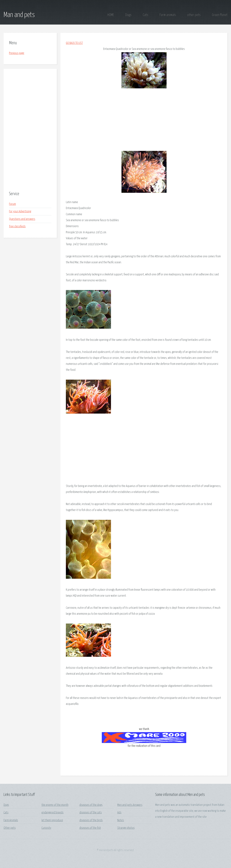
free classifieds (17, 226)
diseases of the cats (91, 813)
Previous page (17, 53)
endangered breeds (53, 813)
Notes (121, 820)
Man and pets (19, 15)
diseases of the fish (90, 828)
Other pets (10, 828)
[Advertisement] (30, 130)
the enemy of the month (55, 805)
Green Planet (220, 15)
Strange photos (126, 828)
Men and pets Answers (130, 805)
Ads (119, 813)
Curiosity (46, 828)
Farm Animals (11, 820)
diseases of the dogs (91, 805)
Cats (145, 15)
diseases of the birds (91, 820)
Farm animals (168, 15)
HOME (111, 15)
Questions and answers (22, 219)
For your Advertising (20, 211)
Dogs (128, 15)
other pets (194, 15)
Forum (12, 204)
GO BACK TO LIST (74, 43)
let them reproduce (52, 820)
